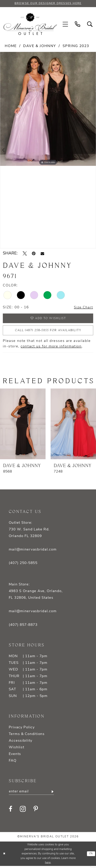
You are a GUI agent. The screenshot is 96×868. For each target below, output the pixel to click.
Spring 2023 (76, 46)
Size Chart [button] (83, 308)
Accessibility (21, 743)
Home (11, 46)
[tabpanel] (48, 109)
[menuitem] (65, 24)
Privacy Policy (22, 729)
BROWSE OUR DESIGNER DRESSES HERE (48, 4)
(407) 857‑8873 (23, 627)
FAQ (13, 762)
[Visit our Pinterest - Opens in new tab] (36, 811)
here (48, 865)
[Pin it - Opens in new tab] (34, 254)
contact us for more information (51, 348)
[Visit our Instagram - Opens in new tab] (23, 811)
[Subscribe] (54, 793)
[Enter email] (33, 793)
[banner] (30, 24)
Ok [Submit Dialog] (91, 856)
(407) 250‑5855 (23, 565)
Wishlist (17, 749)
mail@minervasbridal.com (33, 551)
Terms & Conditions (27, 736)
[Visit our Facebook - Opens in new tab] (11, 811)
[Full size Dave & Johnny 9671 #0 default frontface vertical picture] (48, 109)
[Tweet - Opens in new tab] (25, 254)
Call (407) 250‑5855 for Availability (48, 332)
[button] (65, 24)
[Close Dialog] (4, 856)
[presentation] (23, 426)
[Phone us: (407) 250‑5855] (78, 24)
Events (15, 756)
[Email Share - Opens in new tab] (42, 254)
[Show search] (90, 24)
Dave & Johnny (40, 46)
